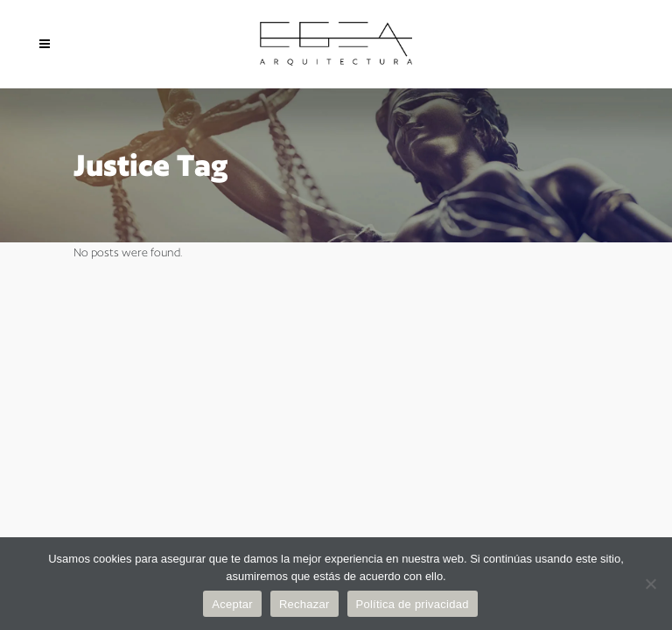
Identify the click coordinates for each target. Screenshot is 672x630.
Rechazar (304, 604)
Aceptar (232, 604)
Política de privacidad (413, 604)
